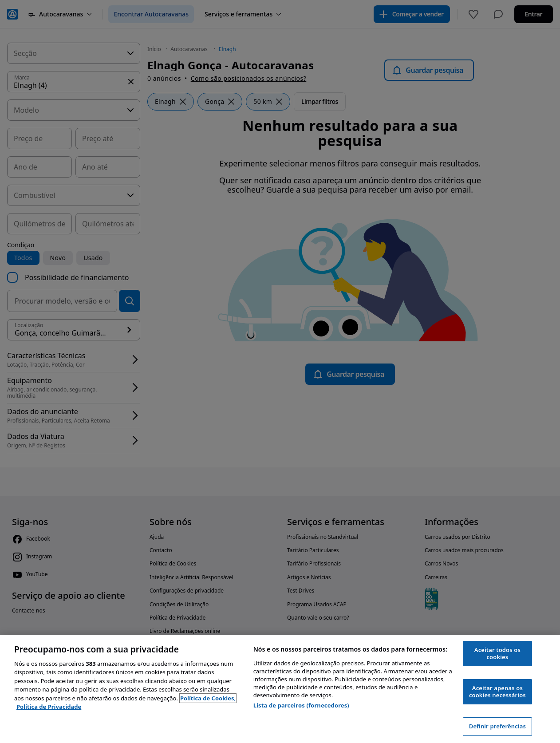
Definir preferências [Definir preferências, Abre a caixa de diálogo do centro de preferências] (497, 726)
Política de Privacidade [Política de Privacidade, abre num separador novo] (49, 707)
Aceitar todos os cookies (497, 653)
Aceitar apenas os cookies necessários (497, 692)
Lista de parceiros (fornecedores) (301, 705)
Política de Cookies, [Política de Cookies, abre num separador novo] (208, 698)
